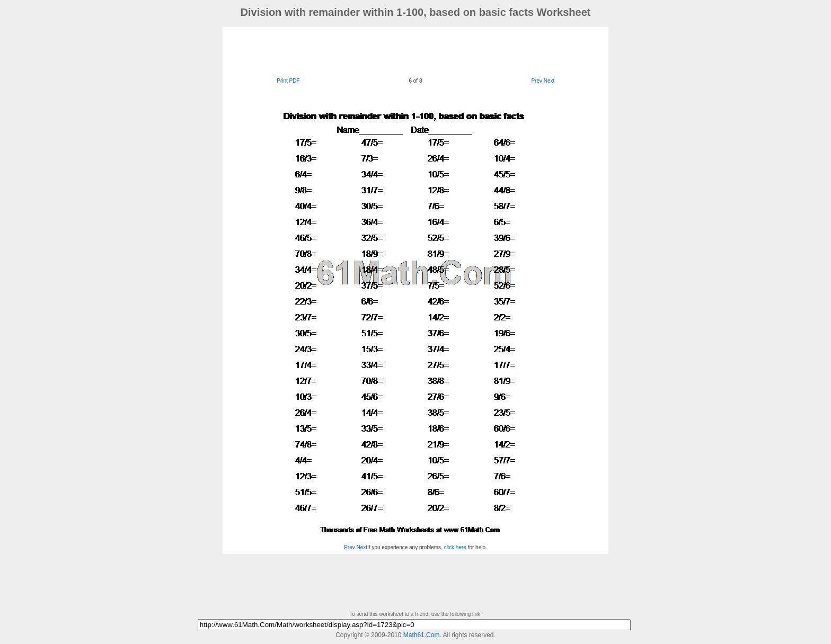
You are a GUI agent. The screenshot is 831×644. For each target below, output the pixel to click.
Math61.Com (422, 635)
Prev (537, 81)
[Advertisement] (415, 51)
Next (549, 81)
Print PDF (288, 81)
